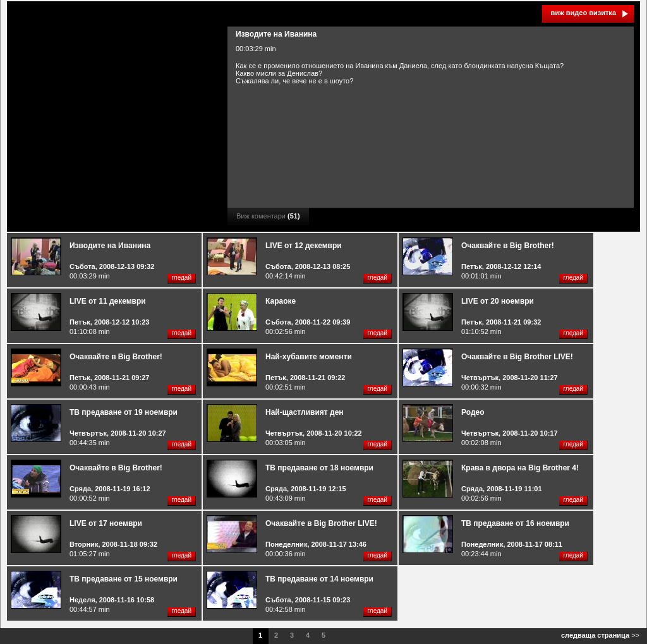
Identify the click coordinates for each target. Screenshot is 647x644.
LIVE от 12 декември (304, 246)
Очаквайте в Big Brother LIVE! (517, 357)
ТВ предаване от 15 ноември (124, 579)
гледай (181, 277)
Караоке (281, 301)
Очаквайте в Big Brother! (508, 246)
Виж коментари (268, 216)
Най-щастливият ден (305, 412)
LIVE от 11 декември (108, 301)
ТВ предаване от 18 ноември (319, 468)
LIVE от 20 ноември (498, 301)
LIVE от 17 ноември (106, 523)
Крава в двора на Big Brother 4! (520, 468)
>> (600, 635)
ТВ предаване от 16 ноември (515, 523)
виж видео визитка (583, 13)
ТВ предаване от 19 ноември (124, 412)
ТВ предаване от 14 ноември (319, 579)
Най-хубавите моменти (309, 357)
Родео (473, 412)
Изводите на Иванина (110, 246)
